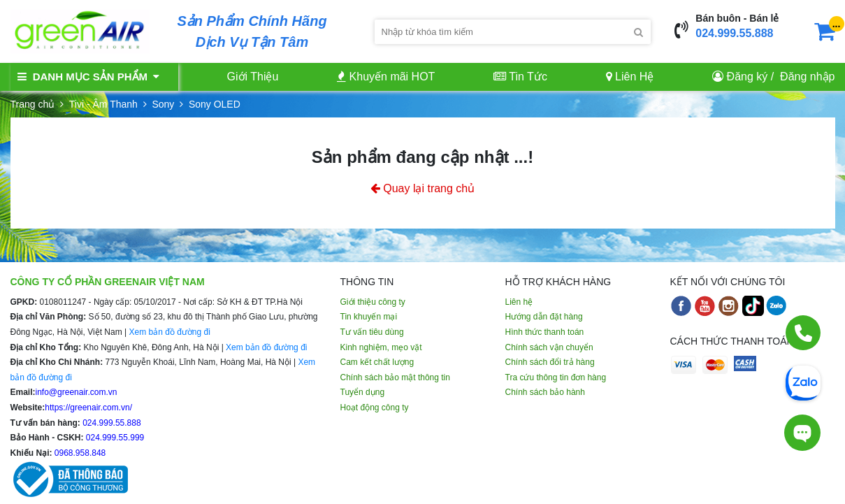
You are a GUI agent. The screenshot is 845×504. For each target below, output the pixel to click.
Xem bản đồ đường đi (169, 332)
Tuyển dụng (363, 392)
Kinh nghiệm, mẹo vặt (381, 347)
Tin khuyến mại (369, 317)
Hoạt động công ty (375, 408)
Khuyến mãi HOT (386, 77)
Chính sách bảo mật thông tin (395, 377)
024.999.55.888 (734, 33)
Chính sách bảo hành (545, 392)
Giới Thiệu (253, 77)
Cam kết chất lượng (377, 362)
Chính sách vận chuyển (549, 347)
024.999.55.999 (114, 438)
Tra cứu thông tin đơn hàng (556, 377)
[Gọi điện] (803, 333)
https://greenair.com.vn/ (88, 408)
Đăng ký (747, 77)
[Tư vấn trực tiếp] (802, 433)
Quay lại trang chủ (423, 188)
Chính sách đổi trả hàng (550, 362)
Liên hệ (519, 302)
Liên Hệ (630, 77)
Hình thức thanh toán (545, 332)
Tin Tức (520, 77)
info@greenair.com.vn (77, 392)
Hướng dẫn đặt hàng (544, 317)
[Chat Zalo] (803, 382)
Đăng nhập (807, 77)
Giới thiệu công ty (373, 302)
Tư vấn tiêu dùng (372, 332)
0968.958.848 (79, 453)
